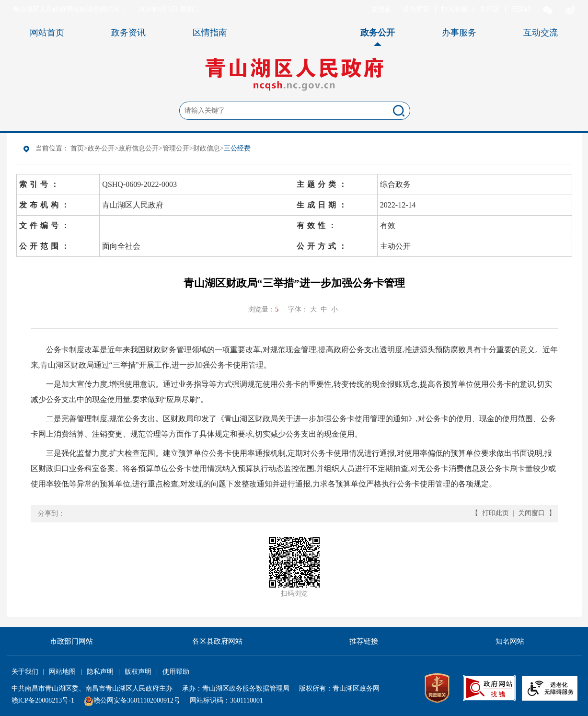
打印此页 (496, 513)
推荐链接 (364, 641)
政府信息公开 (138, 148)
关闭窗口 (531, 513)
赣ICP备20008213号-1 (43, 700)
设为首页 (416, 9)
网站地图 (62, 672)
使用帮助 (176, 672)
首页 (77, 148)
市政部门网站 (71, 641)
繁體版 (381, 9)
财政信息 (207, 148)
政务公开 (101, 148)
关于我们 (25, 672)
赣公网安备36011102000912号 (137, 700)
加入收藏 (454, 9)
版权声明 (138, 672)
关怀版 (489, 9)
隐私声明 (100, 672)
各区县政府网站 (217, 641)
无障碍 (521, 9)
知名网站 (510, 641)
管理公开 (176, 148)
